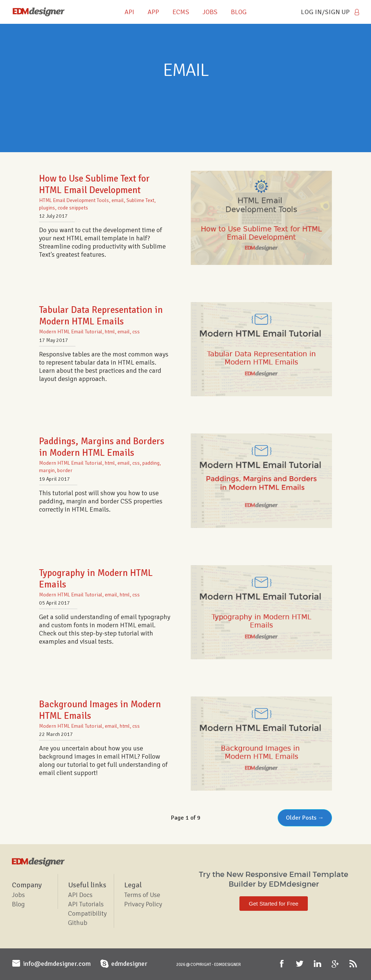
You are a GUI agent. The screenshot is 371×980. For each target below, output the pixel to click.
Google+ (336, 964)
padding (151, 463)
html (110, 332)
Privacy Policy (143, 904)
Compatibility (87, 913)
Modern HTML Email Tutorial (71, 332)
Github (78, 923)
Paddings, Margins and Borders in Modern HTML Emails (102, 447)
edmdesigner (129, 964)
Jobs (18, 895)
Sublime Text (140, 200)
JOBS (210, 12)
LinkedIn (318, 964)
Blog (18, 904)
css (136, 332)
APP (153, 12)
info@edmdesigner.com (57, 964)
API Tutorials (86, 904)
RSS (354, 964)
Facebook (283, 964)
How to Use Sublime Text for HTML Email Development (94, 184)
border (65, 470)
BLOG (239, 12)
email (118, 200)
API (129, 12)
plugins (47, 208)
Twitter (300, 964)
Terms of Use (142, 895)
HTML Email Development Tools (74, 200)
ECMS (181, 12)
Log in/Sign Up (325, 12)
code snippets (73, 208)
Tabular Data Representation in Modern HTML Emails (101, 316)
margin (47, 470)
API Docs (80, 895)
